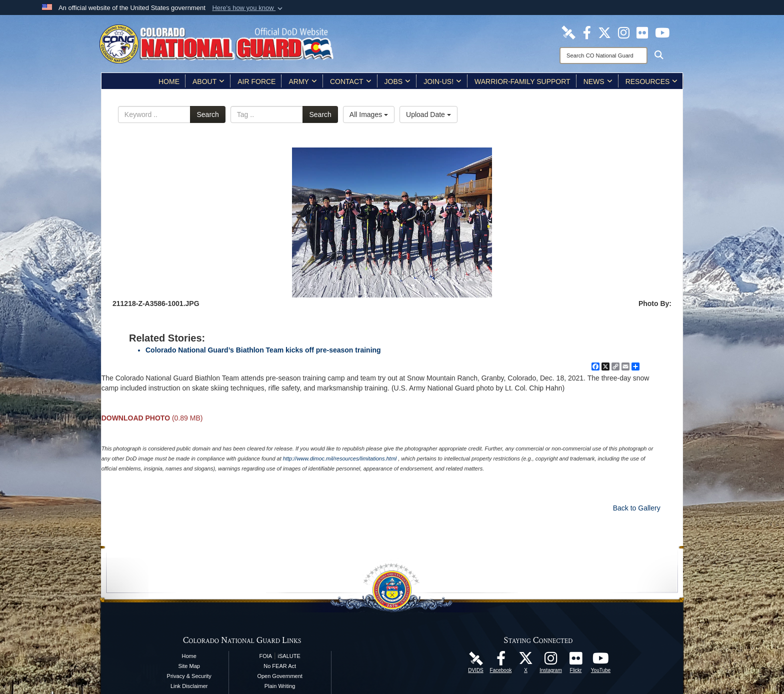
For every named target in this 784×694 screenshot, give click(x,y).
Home (169, 81)
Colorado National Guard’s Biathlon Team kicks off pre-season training (263, 350)
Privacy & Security (189, 676)
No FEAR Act (280, 666)
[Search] (603, 55)
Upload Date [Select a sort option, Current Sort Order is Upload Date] (428, 114)
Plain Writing (280, 686)
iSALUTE (289, 656)
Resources (652, 81)
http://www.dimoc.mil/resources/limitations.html (340, 458)
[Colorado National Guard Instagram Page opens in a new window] (624, 32)
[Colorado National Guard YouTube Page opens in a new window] (662, 32)
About (208, 81)
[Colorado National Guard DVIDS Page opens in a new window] (568, 32)
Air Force (256, 81)
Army (302, 81)
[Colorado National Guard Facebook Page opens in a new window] (587, 32)
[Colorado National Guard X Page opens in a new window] (604, 32)
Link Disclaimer (189, 686)
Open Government (280, 676)
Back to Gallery (637, 508)
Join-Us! (442, 81)
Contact (351, 81)
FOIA (265, 656)
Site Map (189, 666)
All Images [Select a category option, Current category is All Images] (369, 114)
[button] (248, 8)
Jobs (398, 81)
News (598, 81)
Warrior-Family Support (522, 81)
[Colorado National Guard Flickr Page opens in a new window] (642, 32)
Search (207, 114)
